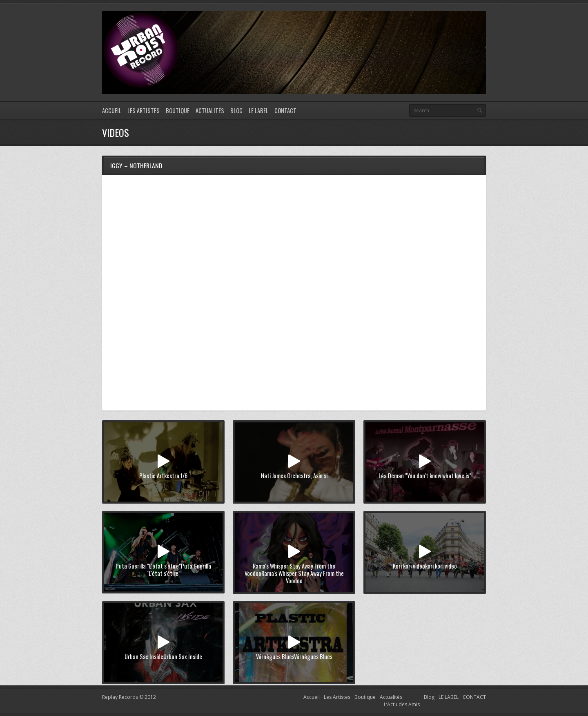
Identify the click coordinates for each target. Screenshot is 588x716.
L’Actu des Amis (402, 704)
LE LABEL (258, 110)
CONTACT (285, 110)
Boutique (178, 110)
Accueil (112, 110)
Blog (236, 110)
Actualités (210, 110)
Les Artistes (144, 110)
